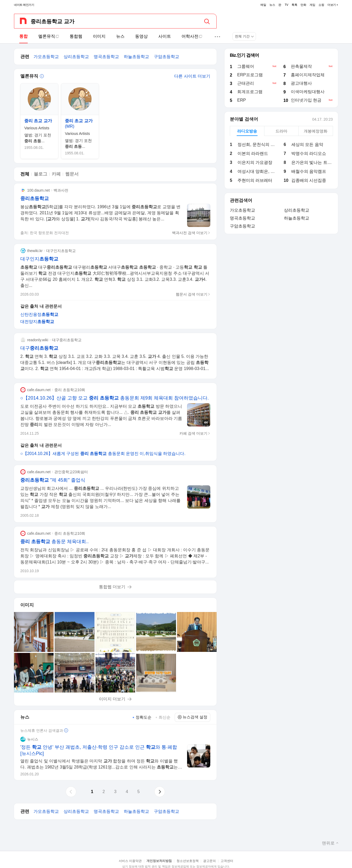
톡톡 (294, 5)
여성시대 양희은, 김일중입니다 (258, 171)
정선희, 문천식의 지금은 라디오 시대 (258, 144)
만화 (303, 5)
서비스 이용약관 (130, 861)
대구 (39, 348)
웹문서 (72, 174)
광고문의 (210, 861)
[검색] (209, 21)
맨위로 (330, 843)
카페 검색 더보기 (195, 433)
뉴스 (272, 5)
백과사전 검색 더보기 (191, 233)
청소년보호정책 (188, 861)
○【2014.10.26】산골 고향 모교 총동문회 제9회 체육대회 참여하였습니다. (115, 398)
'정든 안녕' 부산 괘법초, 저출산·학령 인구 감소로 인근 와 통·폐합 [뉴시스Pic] (99, 750)
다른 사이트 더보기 (192, 76)
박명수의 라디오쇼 (309, 153)
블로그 (41, 174)
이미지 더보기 (112, 699)
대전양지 (37, 322)
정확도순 (144, 717)
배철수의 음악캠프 (309, 171)
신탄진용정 (39, 314)
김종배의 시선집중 (309, 180)
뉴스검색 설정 (192, 717)
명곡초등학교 (106, 57)
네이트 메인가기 (24, 5)
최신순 (165, 717)
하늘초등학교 (136, 57)
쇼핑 (321, 5)
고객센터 (227, 861)
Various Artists (37, 128)
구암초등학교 (167, 57)
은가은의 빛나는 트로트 (312, 162)
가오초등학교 (46, 57)
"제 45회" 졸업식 (53, 480)
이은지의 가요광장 (255, 162)
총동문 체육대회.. (54, 542)
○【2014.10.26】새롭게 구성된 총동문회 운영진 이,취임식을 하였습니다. (103, 454)
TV (286, 5)
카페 (56, 174)
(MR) (79, 124)
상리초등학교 (76, 57)
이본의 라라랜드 (253, 153)
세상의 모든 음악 (307, 144)
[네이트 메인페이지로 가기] (23, 21)
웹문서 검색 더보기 (193, 294)
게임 (312, 5)
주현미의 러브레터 (255, 180)
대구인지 (39, 259)
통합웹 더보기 (112, 587)
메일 (263, 5)
